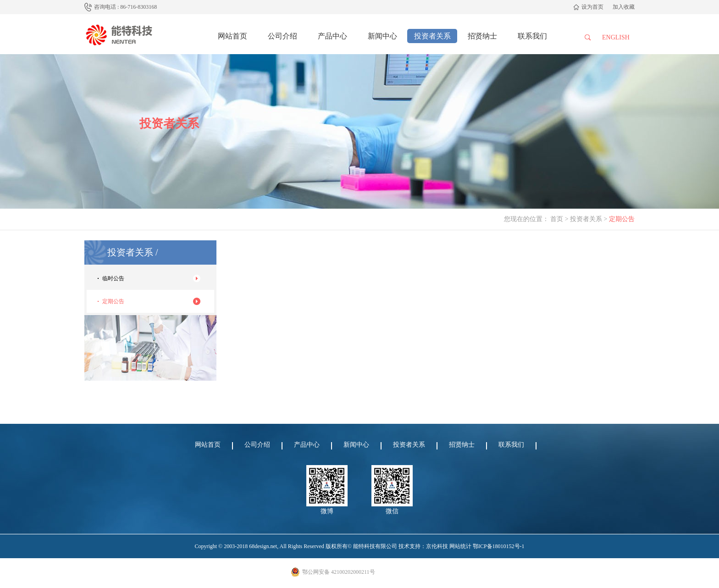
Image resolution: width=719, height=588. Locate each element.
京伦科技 (437, 546)
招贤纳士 (482, 36)
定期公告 (113, 301)
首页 (557, 219)
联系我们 (532, 36)
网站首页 (232, 36)
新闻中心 (382, 36)
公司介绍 (282, 36)
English (616, 37)
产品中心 (332, 36)
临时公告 (113, 278)
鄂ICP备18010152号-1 (499, 546)
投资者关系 (432, 36)
